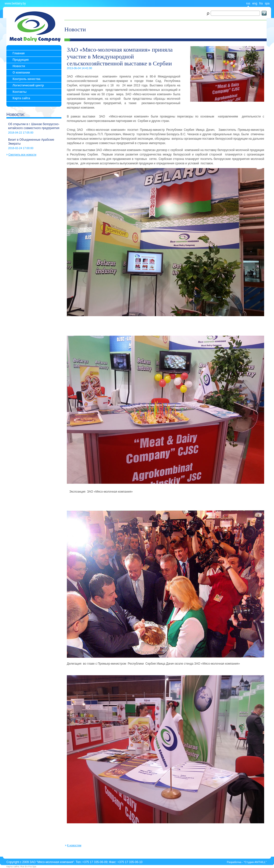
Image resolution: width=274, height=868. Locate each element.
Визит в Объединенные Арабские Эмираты (31, 142)
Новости (19, 66)
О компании (21, 73)
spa (267, 3)
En (26, 867)
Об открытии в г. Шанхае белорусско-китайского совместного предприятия (34, 126)
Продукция (21, 60)
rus (248, 3)
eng (255, 3)
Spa (34, 867)
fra (261, 3)
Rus (22, 867)
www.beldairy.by (15, 3)
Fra (30, 867)
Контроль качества (27, 79)
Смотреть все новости (22, 155)
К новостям (74, 845)
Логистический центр (28, 85)
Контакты (20, 92)
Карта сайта (21, 98)
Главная (19, 53)
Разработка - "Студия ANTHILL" (247, 862)
